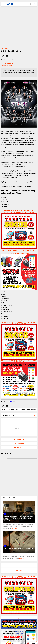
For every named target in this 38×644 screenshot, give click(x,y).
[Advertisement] (19, 26)
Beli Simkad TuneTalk (7, 64)
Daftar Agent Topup (7, 66)
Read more (14, 528)
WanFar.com (19, 570)
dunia (6, 48)
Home (2, 48)
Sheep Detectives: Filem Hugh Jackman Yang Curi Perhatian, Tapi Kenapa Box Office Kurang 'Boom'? (18, 519)
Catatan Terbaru (19, 440)
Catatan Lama (19, 444)
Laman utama (19, 448)
